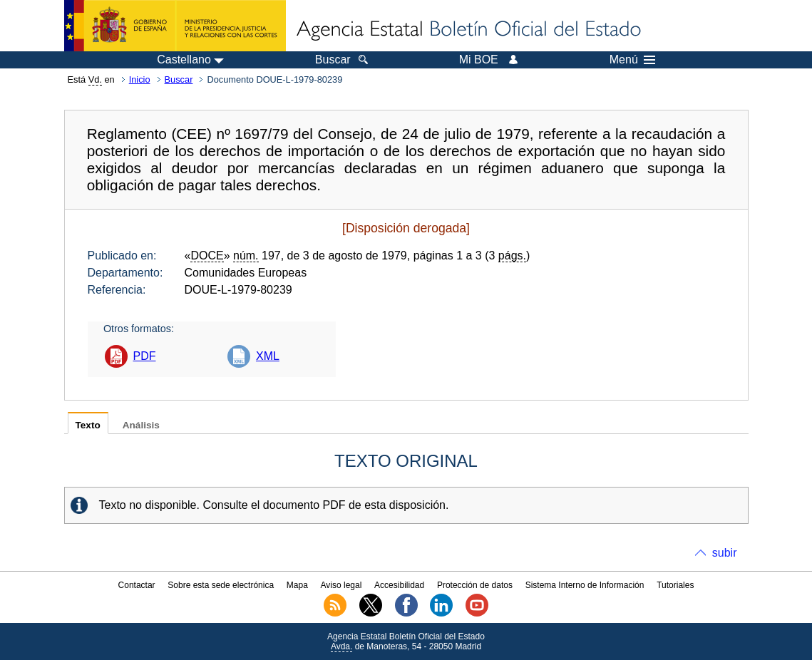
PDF (145, 356)
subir (725, 553)
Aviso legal (341, 585)
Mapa (297, 585)
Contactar (137, 585)
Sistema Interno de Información (585, 585)
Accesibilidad (399, 585)
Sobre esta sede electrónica (221, 585)
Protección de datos (475, 585)
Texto (88, 425)
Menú (632, 60)
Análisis (141, 425)
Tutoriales (675, 585)
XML (268, 356)
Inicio (140, 79)
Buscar (179, 79)
